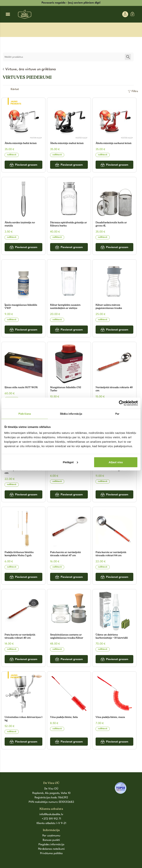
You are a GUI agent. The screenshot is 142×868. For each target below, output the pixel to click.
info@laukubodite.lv (51, 814)
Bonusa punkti (51, 840)
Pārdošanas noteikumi (51, 849)
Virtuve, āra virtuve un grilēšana (31, 69)
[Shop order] (15, 89)
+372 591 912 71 (51, 819)
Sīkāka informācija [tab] (71, 414)
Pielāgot (70, 462)
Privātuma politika (51, 853)
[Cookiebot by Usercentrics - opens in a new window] (122, 403)
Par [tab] (117, 414)
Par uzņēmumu (51, 836)
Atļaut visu (116, 462)
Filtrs (135, 91)
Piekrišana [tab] (25, 414)
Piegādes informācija (51, 845)
